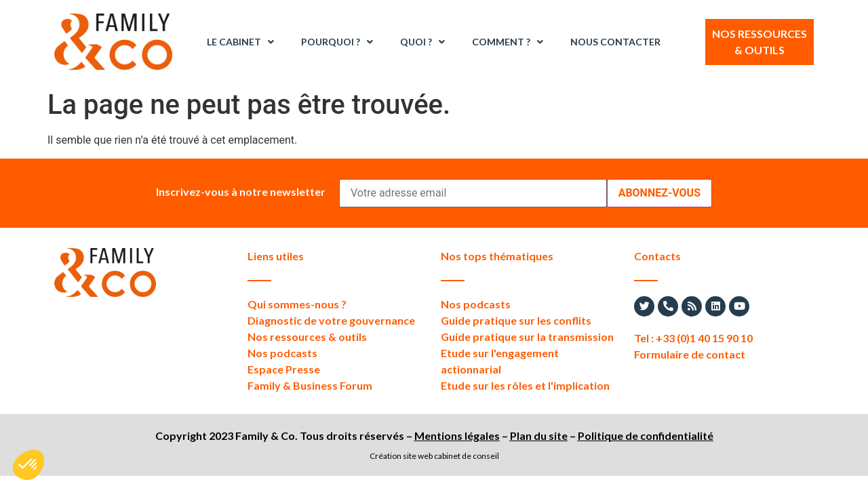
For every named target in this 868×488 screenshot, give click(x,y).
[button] (28, 465)
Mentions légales (457, 435)
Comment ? (508, 42)
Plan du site (539, 435)
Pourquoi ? (337, 42)
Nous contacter (615, 42)
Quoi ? (422, 42)
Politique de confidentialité (646, 435)
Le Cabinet (240, 42)
